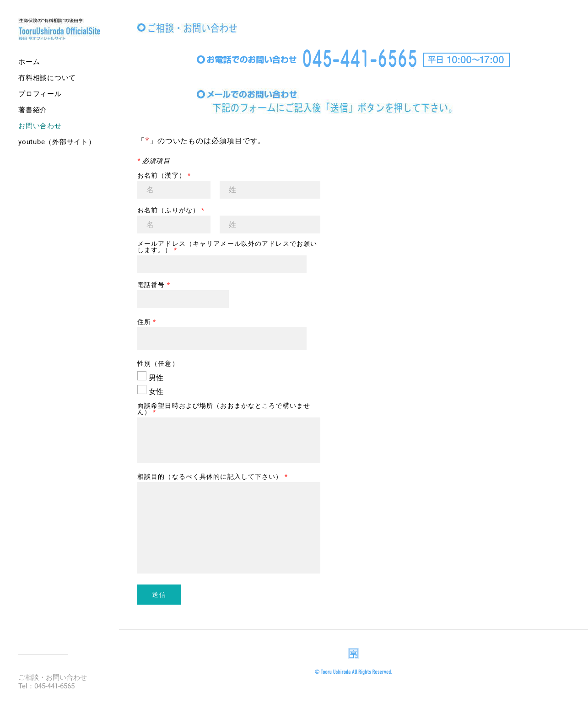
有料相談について (47, 78)
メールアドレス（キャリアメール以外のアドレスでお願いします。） (227, 247)
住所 (147, 322)
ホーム (29, 62)
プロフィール (40, 94)
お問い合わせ (40, 126)
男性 (156, 378)
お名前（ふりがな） (171, 210)
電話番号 (154, 285)
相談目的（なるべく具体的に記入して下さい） (213, 476)
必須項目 (154, 161)
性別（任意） (158, 363)
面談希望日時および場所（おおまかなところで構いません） (224, 409)
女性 (156, 392)
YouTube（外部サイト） (57, 142)
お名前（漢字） (164, 175)
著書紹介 (33, 110)
